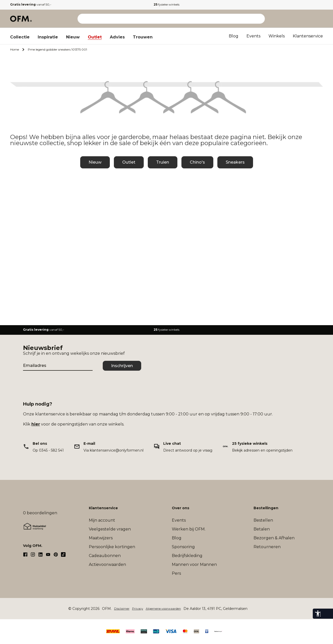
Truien (163, 162)
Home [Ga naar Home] (15, 49)
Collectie (20, 37)
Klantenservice (308, 36)
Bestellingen (266, 508)
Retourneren (267, 547)
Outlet (95, 37)
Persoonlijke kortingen (112, 547)
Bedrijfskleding (187, 556)
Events (253, 36)
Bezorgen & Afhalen (274, 538)
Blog (234, 36)
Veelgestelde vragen (110, 529)
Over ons (181, 508)
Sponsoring (183, 547)
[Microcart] (320, 19)
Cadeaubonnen (105, 556)
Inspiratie (48, 37)
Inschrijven (122, 366)
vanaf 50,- (31, 4)
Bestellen (263, 520)
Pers (176, 573)
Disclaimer (122, 608)
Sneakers (235, 162)
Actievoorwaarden (107, 564)
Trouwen (143, 37)
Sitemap (256, 608)
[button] (309, 19)
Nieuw (73, 37)
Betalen (262, 529)
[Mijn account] (298, 19)
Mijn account (102, 520)
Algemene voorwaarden (163, 608)
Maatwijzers (101, 538)
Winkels (277, 36)
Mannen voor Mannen (194, 564)
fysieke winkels (166, 4)
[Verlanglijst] (309, 19)
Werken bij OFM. (189, 529)
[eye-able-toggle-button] (328, 614)
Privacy (138, 608)
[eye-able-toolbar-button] (318, 614)
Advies (117, 37)
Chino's (197, 162)
